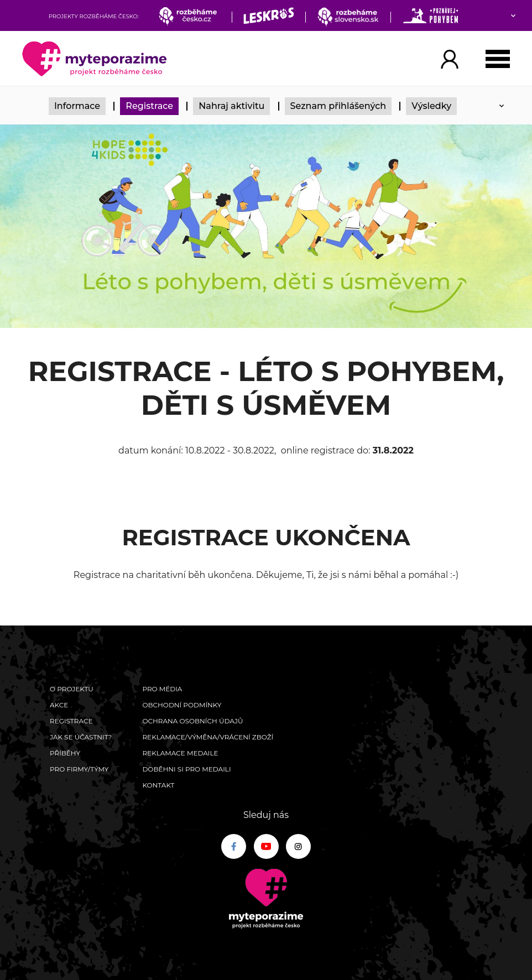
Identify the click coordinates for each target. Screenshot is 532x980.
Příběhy (65, 753)
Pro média (162, 689)
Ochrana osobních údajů (192, 721)
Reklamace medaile (180, 753)
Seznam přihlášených (338, 106)
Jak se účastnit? (81, 737)
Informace (77, 106)
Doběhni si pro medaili (186, 769)
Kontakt (158, 785)
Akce (59, 705)
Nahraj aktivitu (231, 106)
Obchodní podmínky (182, 705)
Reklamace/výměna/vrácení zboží (208, 737)
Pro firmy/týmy (79, 769)
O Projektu (72, 689)
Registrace (149, 106)
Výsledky (431, 106)
